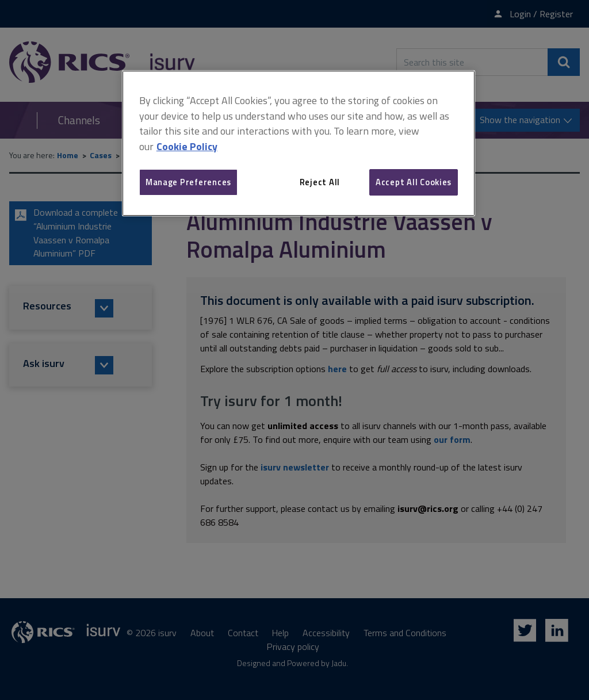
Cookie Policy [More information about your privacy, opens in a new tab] (187, 146)
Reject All (320, 182)
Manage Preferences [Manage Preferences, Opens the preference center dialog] (188, 182)
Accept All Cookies (414, 182)
